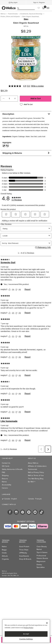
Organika (5, 559)
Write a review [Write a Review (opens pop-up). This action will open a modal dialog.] (37, 86)
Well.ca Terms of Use (36, 475)
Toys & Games (42, 552)
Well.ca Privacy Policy (36, 472)
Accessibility (7, 485)
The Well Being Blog (36, 479)
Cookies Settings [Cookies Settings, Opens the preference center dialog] (26, 639)
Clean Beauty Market (42, 548)
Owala (4, 553)
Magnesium (41, 561)
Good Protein (24, 547)
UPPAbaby (23, 553)
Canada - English (11, 499)
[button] (4, 99)
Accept (26, 634)
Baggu (4, 550)
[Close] (47, 623)
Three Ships (24, 550)
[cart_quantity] (9, 99)
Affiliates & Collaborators (37, 466)
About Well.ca (33, 463)
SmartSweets (24, 556)
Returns (5, 479)
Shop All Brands (25, 559)
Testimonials (33, 469)
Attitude (5, 556)
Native (4, 547)
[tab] (26, 114)
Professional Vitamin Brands (42, 557)
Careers (5, 488)
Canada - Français (35, 499)
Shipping (5, 475)
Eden (26, 19)
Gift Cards (6, 466)
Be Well (32, 482)
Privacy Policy (28, 628)
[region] (26, 631)
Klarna (4, 482)
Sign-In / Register (39, 2)
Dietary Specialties (41, 566)
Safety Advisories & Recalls (12, 469)
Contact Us (6, 463)
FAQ (3, 472)
